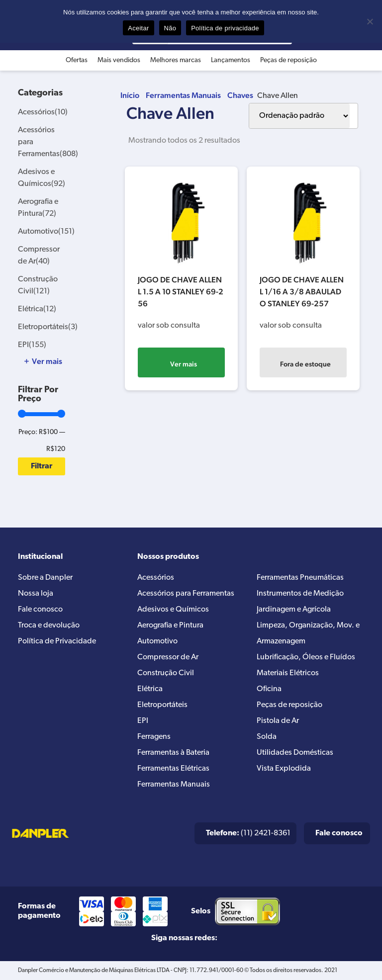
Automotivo (46, 232)
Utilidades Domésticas (295, 753)
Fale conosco (40, 610)
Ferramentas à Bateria (173, 753)
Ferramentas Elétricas (173, 769)
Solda (267, 737)
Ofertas (77, 60)
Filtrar (42, 466)
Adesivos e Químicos (173, 610)
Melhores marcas (176, 60)
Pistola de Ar (278, 721)
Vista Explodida (284, 769)
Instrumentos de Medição (300, 594)
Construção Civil (166, 673)
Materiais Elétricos (288, 673)
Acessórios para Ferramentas (186, 594)
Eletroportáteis (48, 327)
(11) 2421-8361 (248, 833)
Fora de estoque (305, 364)
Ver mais (184, 364)
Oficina (269, 689)
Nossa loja (36, 594)
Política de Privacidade (57, 641)
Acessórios (43, 112)
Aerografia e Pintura (170, 625)
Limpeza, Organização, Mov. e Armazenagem (308, 633)
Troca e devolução (49, 625)
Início (130, 95)
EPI (32, 345)
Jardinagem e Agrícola (294, 610)
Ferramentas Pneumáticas (300, 578)
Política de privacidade (225, 28)
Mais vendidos (119, 60)
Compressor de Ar (168, 657)
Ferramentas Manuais (183, 95)
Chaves (240, 95)
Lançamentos (231, 60)
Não (170, 28)
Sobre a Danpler (45, 578)
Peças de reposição (288, 60)
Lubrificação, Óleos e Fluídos (306, 657)
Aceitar (138, 28)
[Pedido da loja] (299, 116)
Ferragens (154, 737)
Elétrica (37, 309)
